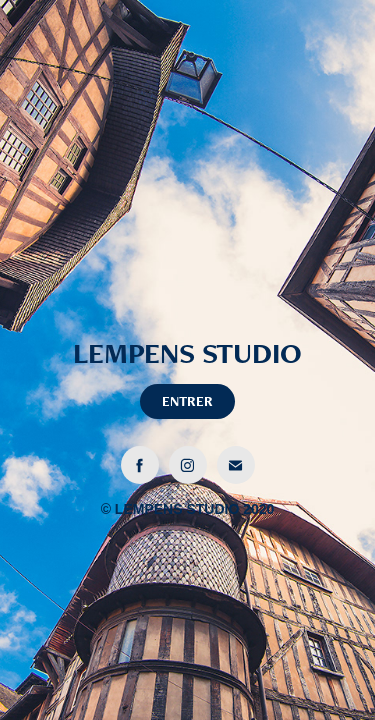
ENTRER (187, 401)
